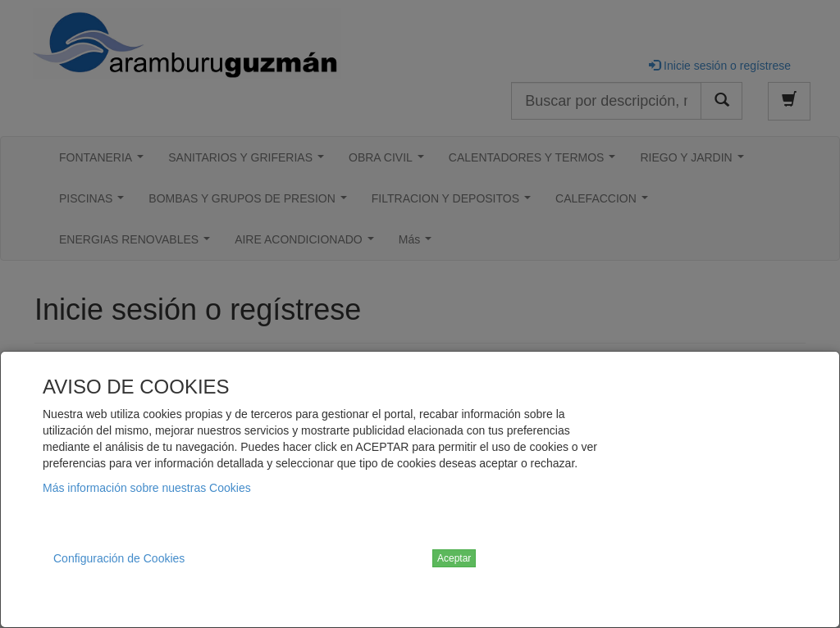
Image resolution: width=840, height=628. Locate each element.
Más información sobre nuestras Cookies (147, 488)
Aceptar (454, 558)
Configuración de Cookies (119, 558)
